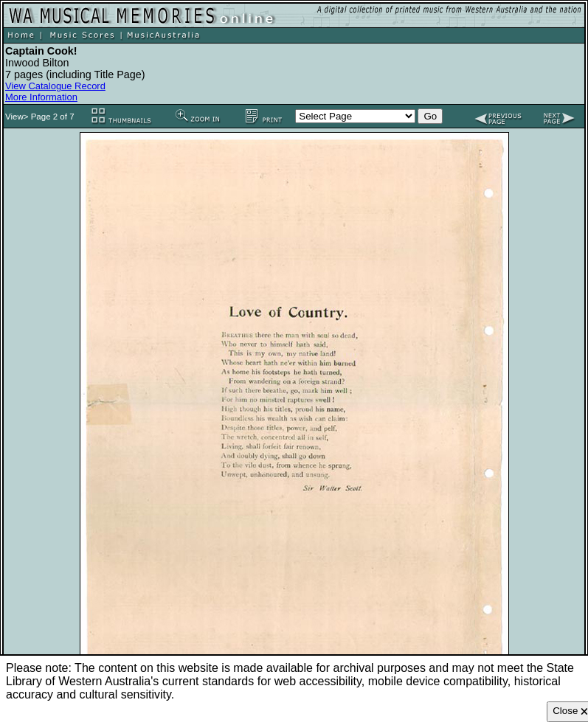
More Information (41, 97)
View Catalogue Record (55, 86)
